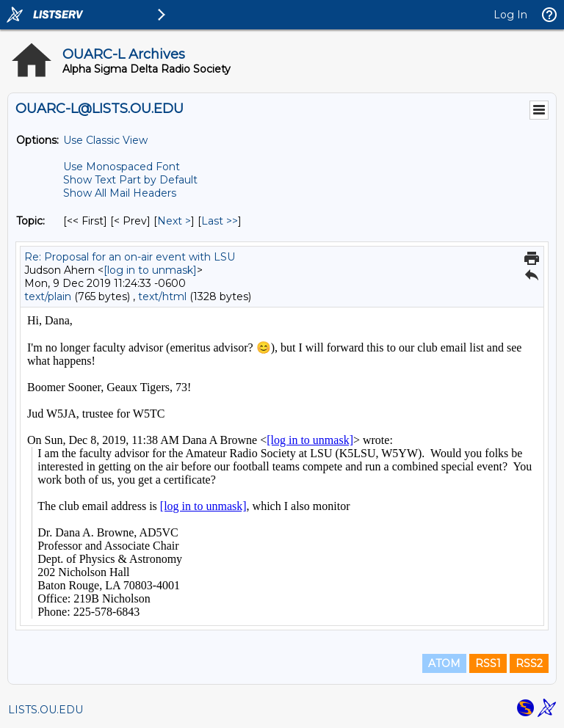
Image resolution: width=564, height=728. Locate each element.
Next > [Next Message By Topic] (174, 221)
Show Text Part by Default (130, 180)
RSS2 (529, 663)
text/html (162, 296)
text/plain (48, 296)
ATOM (444, 663)
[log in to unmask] (150, 270)
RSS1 (488, 663)
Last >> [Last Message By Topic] (220, 221)
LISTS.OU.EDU (46, 710)
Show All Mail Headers (120, 193)
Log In (510, 15)
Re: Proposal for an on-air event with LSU (130, 257)
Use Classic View (105, 140)
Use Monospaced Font (122, 167)
